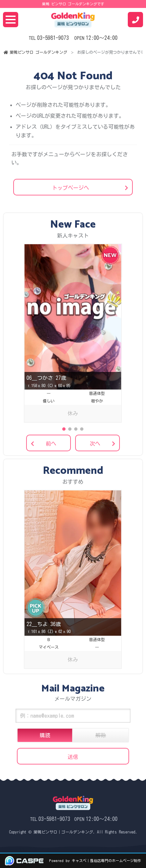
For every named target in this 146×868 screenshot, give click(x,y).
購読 (45, 735)
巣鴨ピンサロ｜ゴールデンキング (63, 832)
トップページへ (71, 188)
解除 (101, 735)
